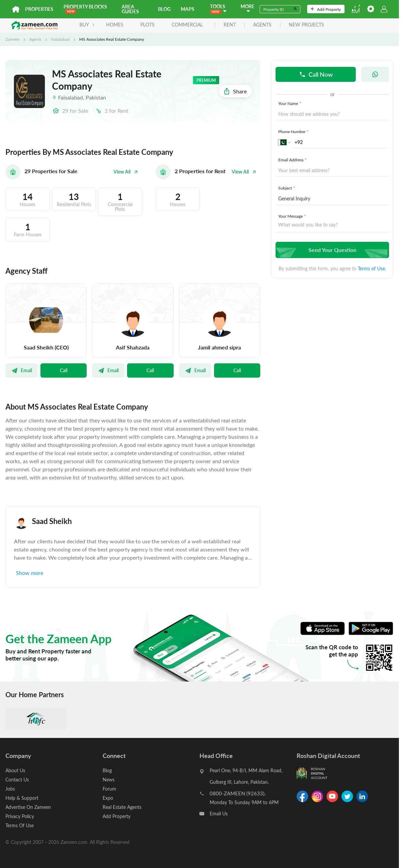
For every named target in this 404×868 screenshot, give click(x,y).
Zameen (13, 39)
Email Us (219, 813)
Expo (108, 798)
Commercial (187, 25)
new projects (306, 25)
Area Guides (130, 9)
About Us (15, 770)
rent (230, 25)
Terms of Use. (372, 268)
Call (64, 370)
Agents (35, 39)
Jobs (10, 789)
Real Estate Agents (122, 807)
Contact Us (17, 780)
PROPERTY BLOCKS (85, 9)
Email (22, 370)
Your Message (293, 216)
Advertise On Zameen (28, 807)
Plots (147, 25)
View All (126, 172)
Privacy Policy (20, 816)
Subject (287, 188)
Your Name (290, 103)
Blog (164, 9)
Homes (115, 25)
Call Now (316, 74)
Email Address (293, 160)
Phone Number (294, 131)
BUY (87, 25)
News (109, 780)
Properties (39, 9)
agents (262, 25)
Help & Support (22, 798)
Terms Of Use (20, 825)
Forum (109, 789)
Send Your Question (331, 250)
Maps (188, 9)
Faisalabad (60, 39)
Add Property (326, 9)
